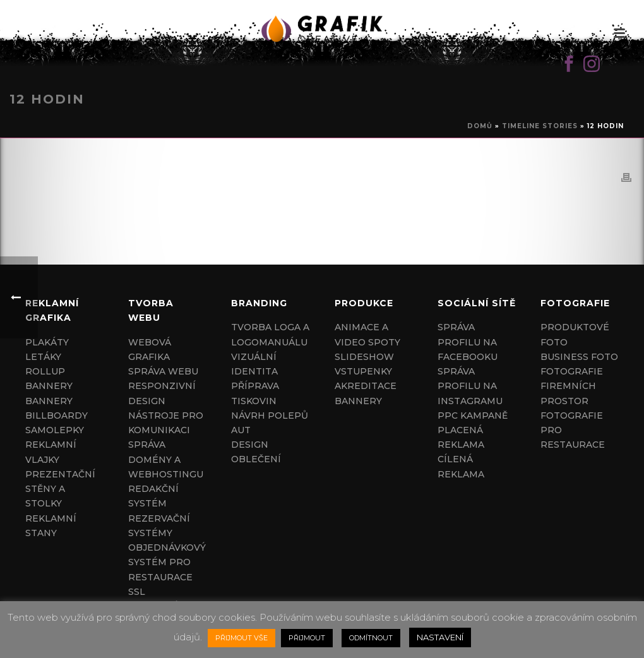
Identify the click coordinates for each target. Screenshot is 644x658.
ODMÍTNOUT (371, 638)
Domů (480, 126)
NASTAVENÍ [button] (440, 637)
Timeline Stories (540, 126)
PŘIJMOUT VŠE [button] (241, 638)
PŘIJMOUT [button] (307, 638)
